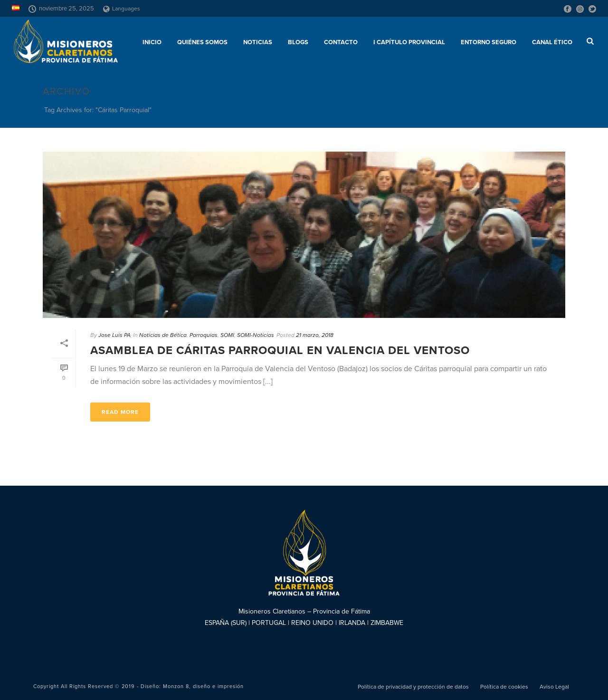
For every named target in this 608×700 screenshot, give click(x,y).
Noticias (258, 42)
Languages (122, 9)
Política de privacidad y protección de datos (413, 687)
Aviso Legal (554, 687)
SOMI (227, 335)
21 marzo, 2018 (315, 335)
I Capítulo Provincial (409, 42)
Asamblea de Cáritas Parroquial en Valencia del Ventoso (280, 350)
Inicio (152, 42)
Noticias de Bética (163, 335)
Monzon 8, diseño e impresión (203, 686)
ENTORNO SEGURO (489, 42)
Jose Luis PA (114, 335)
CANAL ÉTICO (552, 42)
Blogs (298, 42)
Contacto (341, 42)
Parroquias (204, 335)
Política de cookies (504, 687)
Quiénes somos (202, 42)
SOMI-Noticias (256, 335)
